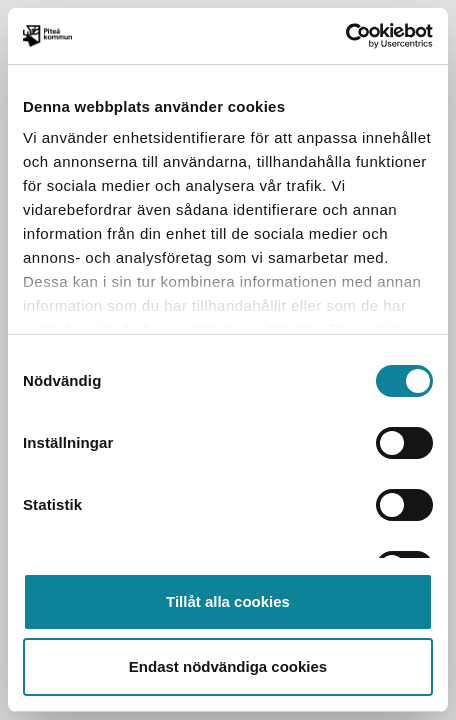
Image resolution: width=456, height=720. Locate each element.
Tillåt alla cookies (228, 601)
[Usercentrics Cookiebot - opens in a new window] (345, 36)
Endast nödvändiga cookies (228, 666)
